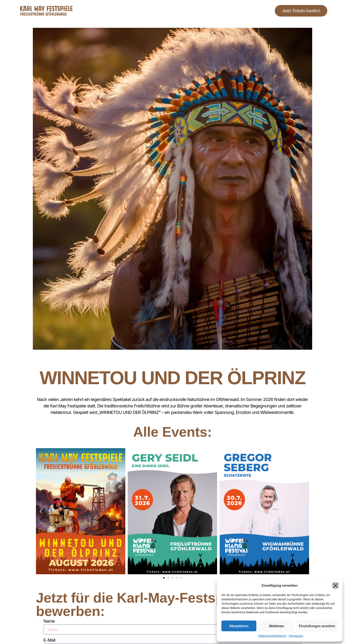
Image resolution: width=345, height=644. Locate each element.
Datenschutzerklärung (272, 636)
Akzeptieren (239, 626)
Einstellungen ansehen (317, 626)
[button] (335, 586)
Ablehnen (276, 626)
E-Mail (49, 640)
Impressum (296, 636)
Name (49, 621)
